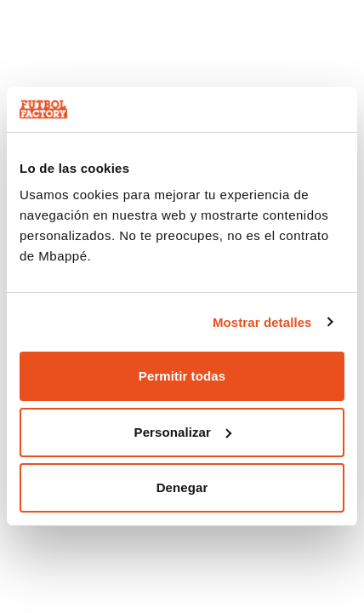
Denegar (182, 487)
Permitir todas (182, 376)
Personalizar (183, 432)
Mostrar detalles (262, 322)
